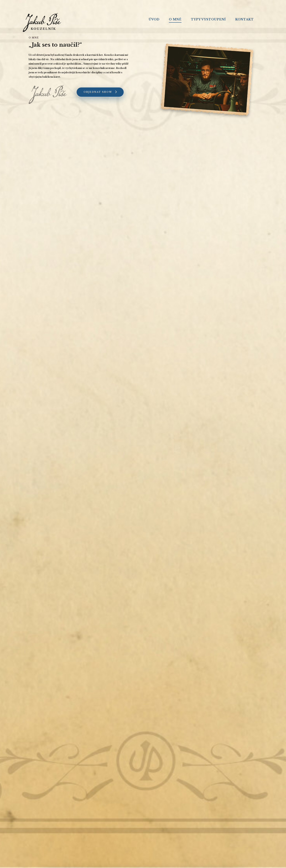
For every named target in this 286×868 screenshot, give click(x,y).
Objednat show (100, 92)
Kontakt (245, 19)
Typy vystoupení (208, 19)
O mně (175, 19)
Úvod (154, 19)
